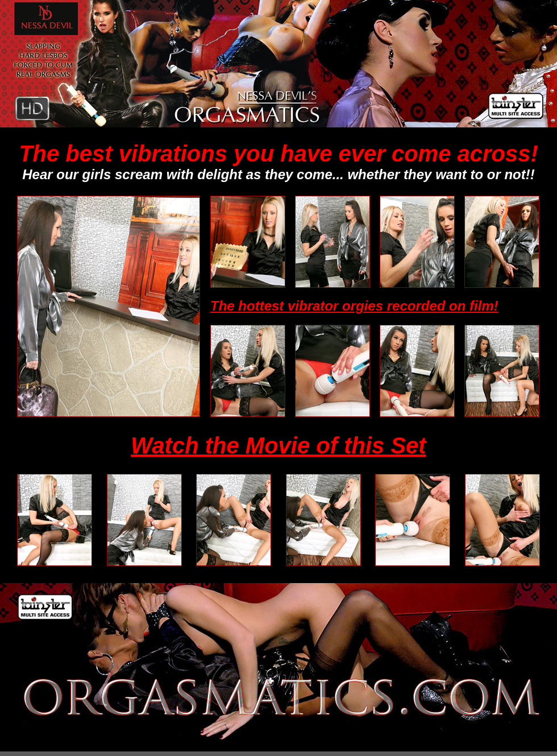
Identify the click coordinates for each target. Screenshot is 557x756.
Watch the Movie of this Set (278, 445)
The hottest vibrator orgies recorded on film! (354, 306)
